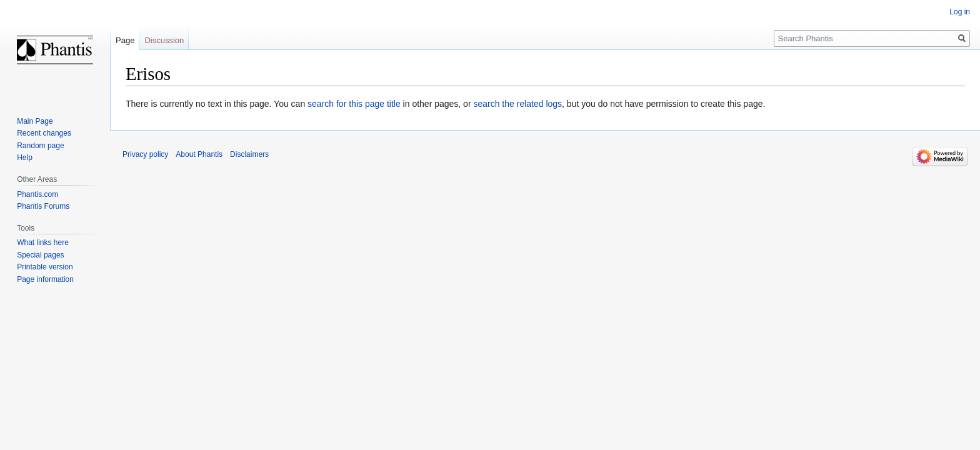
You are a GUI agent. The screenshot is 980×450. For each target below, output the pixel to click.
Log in (960, 12)
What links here (43, 242)
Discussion (164, 40)
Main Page (35, 121)
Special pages (40, 255)
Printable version (45, 267)
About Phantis (199, 154)
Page (125, 40)
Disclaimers (249, 154)
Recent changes (44, 133)
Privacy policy (145, 154)
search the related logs (517, 104)
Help (25, 157)
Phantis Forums (43, 206)
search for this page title (354, 104)
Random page (40, 146)
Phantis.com (37, 194)
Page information (45, 279)
